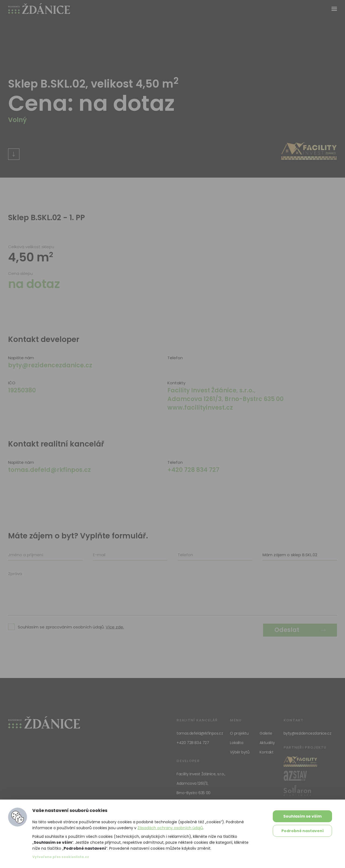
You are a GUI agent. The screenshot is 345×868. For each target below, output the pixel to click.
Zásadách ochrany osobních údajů (170, 828)
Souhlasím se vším (302, 816)
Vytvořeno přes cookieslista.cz (61, 857)
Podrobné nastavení (303, 831)
